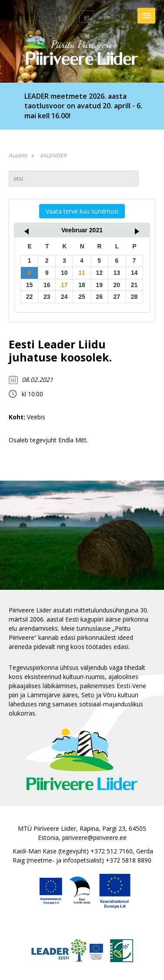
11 (82, 273)
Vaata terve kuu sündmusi (82, 211)
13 (117, 273)
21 (134, 285)
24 (64, 297)
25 (82, 297)
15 (30, 285)
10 (64, 273)
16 (47, 285)
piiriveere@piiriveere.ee (94, 838)
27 (117, 297)
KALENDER (53, 156)
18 (82, 285)
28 (134, 297)
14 (134, 273)
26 (99, 297)
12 (99, 273)
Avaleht (18, 156)
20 (117, 285)
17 (64, 285)
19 (99, 285)
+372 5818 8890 (129, 860)
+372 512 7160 (112, 851)
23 (47, 297)
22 (30, 297)
